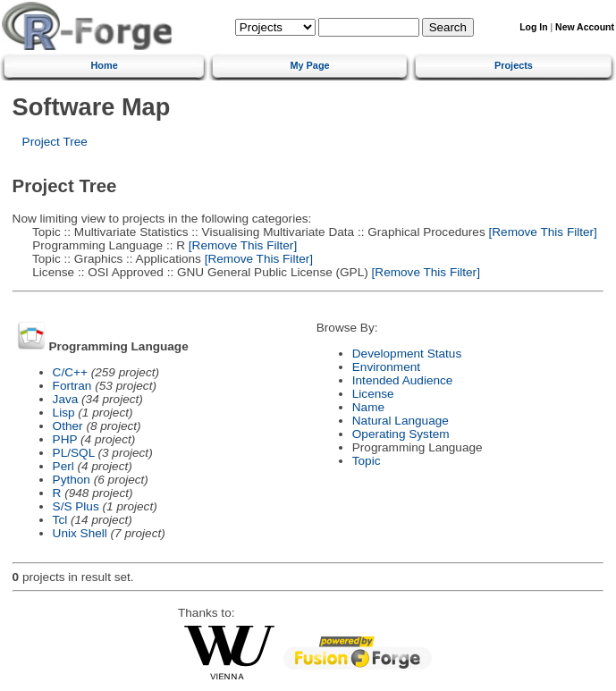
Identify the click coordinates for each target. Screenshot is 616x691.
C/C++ (70, 372)
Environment (386, 367)
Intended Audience (403, 380)
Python (72, 480)
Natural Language (401, 421)
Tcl (60, 520)
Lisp (64, 413)
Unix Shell (80, 533)
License (373, 394)
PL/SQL (74, 453)
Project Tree (55, 142)
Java (66, 399)
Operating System (401, 434)
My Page (309, 65)
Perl (63, 466)
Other (68, 426)
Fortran (72, 386)
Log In (533, 27)
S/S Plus (76, 506)
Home (104, 65)
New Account (585, 27)
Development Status (407, 354)
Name (368, 407)
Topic (367, 461)
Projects (514, 65)
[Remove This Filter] (541, 232)
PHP (65, 439)
